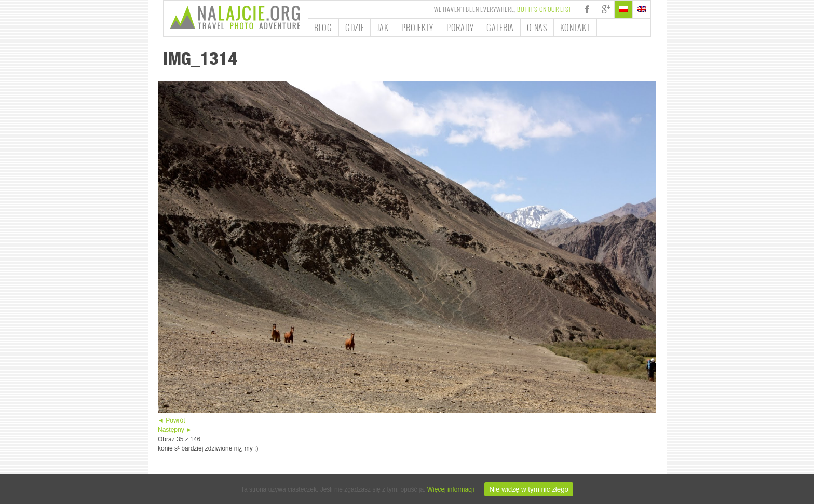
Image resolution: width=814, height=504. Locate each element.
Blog (323, 28)
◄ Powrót (172, 420)
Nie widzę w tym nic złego (529, 489)
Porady (460, 28)
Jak (383, 28)
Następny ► (175, 430)
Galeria (500, 28)
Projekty (417, 28)
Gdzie (355, 28)
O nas (537, 28)
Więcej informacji (451, 489)
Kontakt (575, 28)
